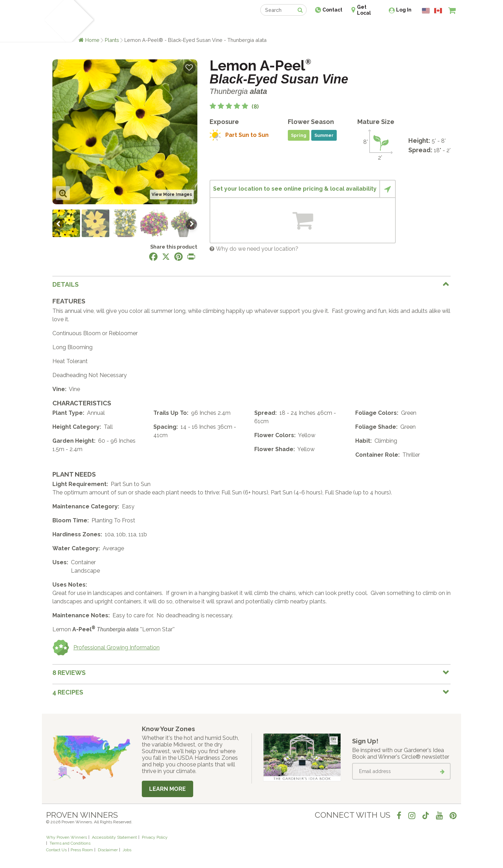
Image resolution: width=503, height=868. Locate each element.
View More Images (172, 194)
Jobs (127, 850)
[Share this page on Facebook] (153, 257)
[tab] (251, 284)
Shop (246, 27)
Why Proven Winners (67, 837)
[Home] (54, 21)
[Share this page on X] (166, 257)
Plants (112, 40)
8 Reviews (69, 673)
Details (65, 284)
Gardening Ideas (166, 27)
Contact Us (56, 850)
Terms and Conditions (70, 843)
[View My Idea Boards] (439, 28)
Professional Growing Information (106, 648)
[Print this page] (191, 257)
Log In (404, 10)
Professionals (304, 27)
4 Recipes (68, 692)
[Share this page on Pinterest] (178, 257)
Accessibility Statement (114, 837)
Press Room (82, 850)
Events (270, 27)
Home (92, 40)
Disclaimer (108, 850)
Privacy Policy (155, 837)
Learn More (167, 789)
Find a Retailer (214, 27)
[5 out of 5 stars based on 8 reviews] (234, 107)
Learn (130, 27)
